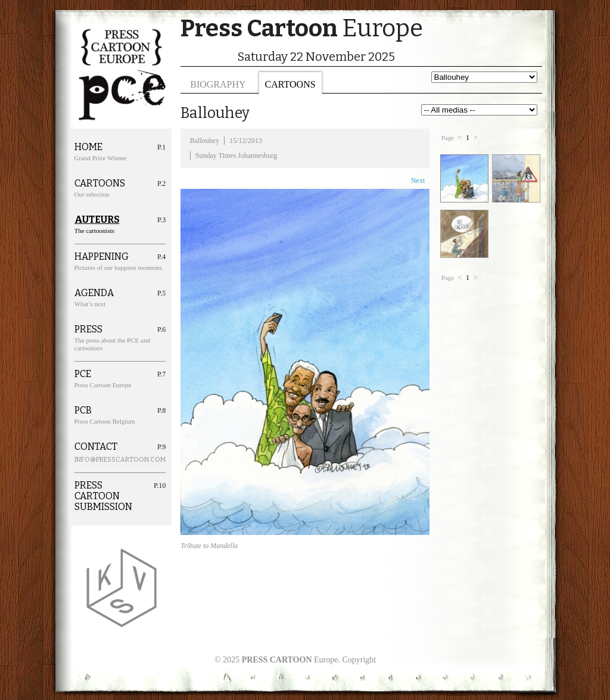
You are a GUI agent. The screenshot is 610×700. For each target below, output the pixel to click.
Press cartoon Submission (103, 496)
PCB (83, 410)
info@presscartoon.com (107, 460)
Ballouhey (205, 141)
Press (88, 329)
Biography (218, 84)
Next (418, 181)
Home (88, 147)
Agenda (94, 293)
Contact (96, 447)
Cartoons (290, 84)
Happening (102, 257)
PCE (83, 374)
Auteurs (97, 220)
